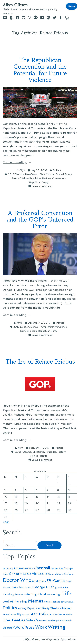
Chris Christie (47, 174)
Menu (73, 6)
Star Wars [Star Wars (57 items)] (53, 614)
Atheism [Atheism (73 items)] (19, 568)
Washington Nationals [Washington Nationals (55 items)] (60, 621)
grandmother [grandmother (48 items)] (62, 587)
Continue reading (23, 162)
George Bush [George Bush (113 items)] (43, 587)
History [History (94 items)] (31, 594)
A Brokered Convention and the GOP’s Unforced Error (40, 219)
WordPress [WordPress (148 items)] (24, 627)
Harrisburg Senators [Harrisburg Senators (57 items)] (14, 594)
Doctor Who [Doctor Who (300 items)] (17, 580)
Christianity (39, 452)
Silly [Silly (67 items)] (19, 614)
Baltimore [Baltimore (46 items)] (30, 568)
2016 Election (16, 174)
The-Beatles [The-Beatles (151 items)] (14, 620)
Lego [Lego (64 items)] (58, 594)
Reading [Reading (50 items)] (22, 608)
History (62, 452)
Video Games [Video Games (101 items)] (36, 620)
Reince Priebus (20, 178)
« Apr (6, 522)
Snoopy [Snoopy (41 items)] (25, 615)
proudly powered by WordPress (59, 639)
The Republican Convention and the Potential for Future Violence (40, 70)
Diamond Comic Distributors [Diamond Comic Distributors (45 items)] (61, 574)
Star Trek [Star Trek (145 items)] (38, 614)
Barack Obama (23, 452)
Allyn (22, 170)
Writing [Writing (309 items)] (57, 627)
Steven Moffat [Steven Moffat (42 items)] (65, 615)
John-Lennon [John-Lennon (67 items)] (46, 594)
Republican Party (39, 182)
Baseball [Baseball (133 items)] (43, 568)
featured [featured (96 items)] (25, 587)
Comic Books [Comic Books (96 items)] (37, 574)
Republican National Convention (47, 178)
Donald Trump (64, 174)
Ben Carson (32, 174)
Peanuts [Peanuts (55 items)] (56, 602)
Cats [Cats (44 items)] (61, 568)
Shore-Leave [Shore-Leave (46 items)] (9, 615)
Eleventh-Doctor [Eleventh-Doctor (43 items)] (10, 588)
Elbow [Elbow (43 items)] (68, 581)
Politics (57, 170)
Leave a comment (42, 186)
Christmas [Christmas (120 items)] (18, 574)
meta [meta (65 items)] (47, 602)
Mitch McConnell (57, 327)
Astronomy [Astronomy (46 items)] (8, 568)
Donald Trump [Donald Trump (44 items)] (39, 581)
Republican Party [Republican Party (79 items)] (38, 608)
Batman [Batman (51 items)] (55, 568)
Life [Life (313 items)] (67, 594)
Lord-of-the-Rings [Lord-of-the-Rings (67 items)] (15, 602)
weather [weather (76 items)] (8, 628)
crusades (51, 452)
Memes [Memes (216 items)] (36, 601)
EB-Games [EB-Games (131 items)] (56, 581)
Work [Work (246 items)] (41, 627)
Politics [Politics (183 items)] (10, 608)
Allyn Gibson (15, 5)
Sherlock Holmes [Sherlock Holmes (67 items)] (61, 608)
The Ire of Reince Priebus (40, 361)
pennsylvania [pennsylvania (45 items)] (67, 602)
